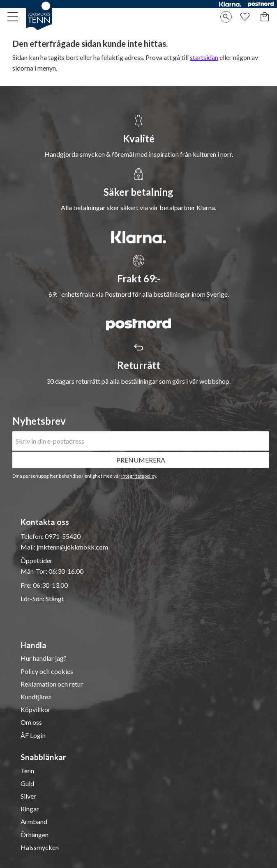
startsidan (204, 57)
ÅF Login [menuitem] (33, 735)
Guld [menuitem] (27, 783)
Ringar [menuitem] (30, 809)
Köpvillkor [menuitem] (36, 710)
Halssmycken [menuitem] (40, 847)
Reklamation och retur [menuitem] (52, 684)
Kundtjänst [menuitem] (36, 697)
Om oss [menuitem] (31, 722)
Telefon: (33, 536)
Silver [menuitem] (28, 796)
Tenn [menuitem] (27, 771)
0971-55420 (63, 536)
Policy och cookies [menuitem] (47, 671)
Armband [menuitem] (34, 822)
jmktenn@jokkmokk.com (72, 547)
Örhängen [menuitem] (35, 835)
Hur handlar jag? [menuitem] (44, 658)
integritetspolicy (139, 476)
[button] (13, 17)
